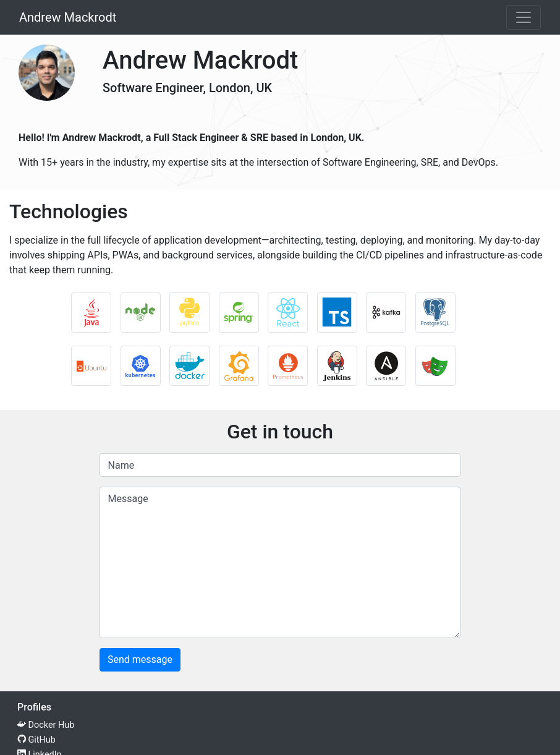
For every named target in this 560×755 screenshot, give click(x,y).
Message (128, 499)
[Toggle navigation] (524, 17)
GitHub (36, 740)
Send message (140, 659)
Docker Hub (46, 725)
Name (121, 465)
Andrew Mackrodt (68, 17)
